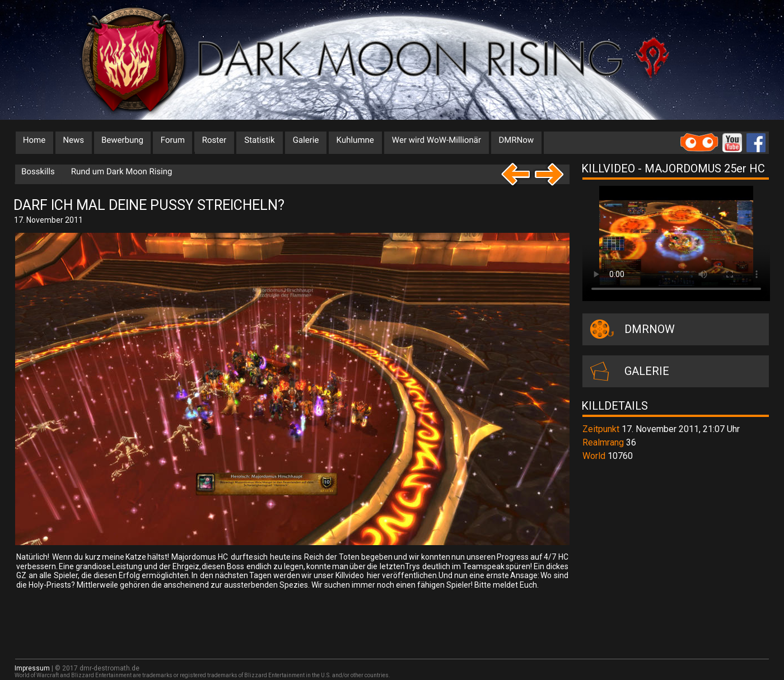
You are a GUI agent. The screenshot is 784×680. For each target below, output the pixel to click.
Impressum (32, 668)
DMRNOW (650, 329)
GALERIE (647, 371)
